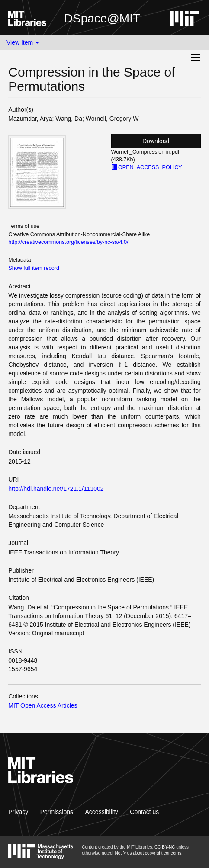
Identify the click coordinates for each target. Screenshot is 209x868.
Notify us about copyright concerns (148, 853)
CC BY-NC (165, 847)
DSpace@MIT (102, 18)
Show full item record (34, 268)
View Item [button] (23, 42)
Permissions (57, 812)
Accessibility (102, 812)
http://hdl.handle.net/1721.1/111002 (56, 489)
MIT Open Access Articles (43, 705)
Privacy (18, 812)
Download (156, 141)
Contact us (144, 812)
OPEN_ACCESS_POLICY (147, 167)
